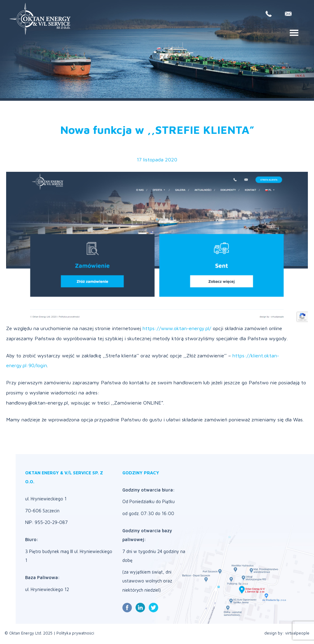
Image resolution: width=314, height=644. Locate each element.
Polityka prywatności (75, 633)
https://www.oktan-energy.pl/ (177, 328)
